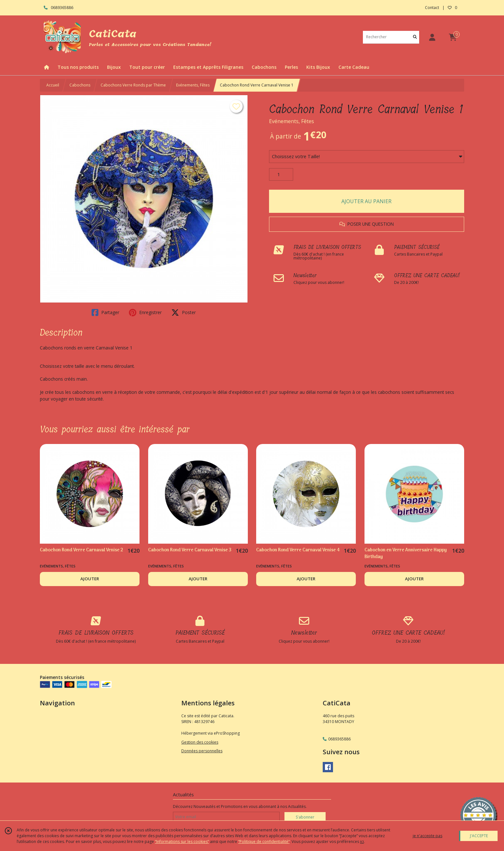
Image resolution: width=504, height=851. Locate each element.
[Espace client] (432, 37)
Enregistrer (145, 312)
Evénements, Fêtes (193, 85)
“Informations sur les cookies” (182, 842)
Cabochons (80, 85)
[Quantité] (281, 175)
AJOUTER (90, 579)
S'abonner (305, 817)
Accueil (53, 85)
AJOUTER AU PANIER (366, 201)
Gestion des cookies (200, 742)
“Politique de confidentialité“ (264, 842)
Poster (184, 312)
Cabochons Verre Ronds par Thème (133, 85)
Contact (432, 8)
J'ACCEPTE (479, 836)
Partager (105, 312)
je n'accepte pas (428, 836)
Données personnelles (202, 751)
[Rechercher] (415, 37)
